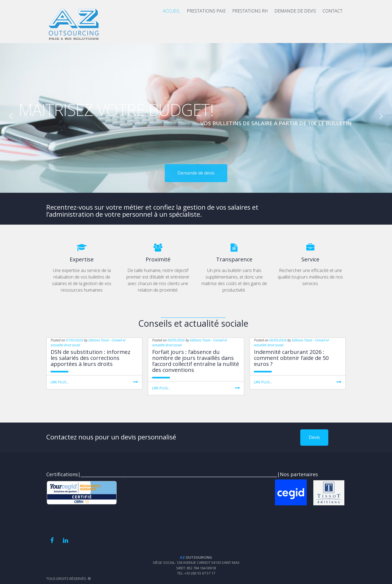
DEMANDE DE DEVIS (295, 11)
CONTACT (333, 11)
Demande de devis (196, 189)
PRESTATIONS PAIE (206, 11)
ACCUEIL (171, 11)
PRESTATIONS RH (250, 11)
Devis (314, 437)
